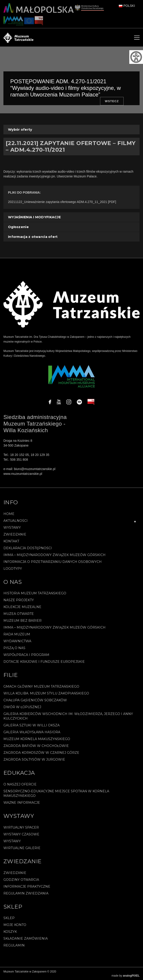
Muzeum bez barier (23, 621)
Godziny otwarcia (21, 880)
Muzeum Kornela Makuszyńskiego (37, 739)
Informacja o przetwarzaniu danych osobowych (53, 562)
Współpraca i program (26, 655)
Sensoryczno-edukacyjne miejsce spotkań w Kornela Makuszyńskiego (56, 793)
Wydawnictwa (17, 641)
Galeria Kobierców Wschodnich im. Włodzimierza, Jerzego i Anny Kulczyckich (68, 716)
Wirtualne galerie (22, 848)
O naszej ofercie (20, 784)
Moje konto (15, 925)
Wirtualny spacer (21, 827)
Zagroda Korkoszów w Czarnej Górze (41, 753)
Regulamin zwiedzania (26, 893)
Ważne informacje (22, 803)
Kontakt (11, 541)
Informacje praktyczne (27, 886)
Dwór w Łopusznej (22, 707)
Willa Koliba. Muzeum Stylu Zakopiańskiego (46, 693)
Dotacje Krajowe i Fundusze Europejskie (44, 662)
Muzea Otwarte (19, 614)
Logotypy (13, 569)
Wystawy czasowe (21, 834)
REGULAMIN (14, 945)
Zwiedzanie (15, 534)
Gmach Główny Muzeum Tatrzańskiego (41, 686)
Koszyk (10, 932)
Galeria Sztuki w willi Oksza (32, 725)
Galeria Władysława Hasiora (32, 732)
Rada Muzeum (17, 634)
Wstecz (112, 101)
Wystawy (12, 528)
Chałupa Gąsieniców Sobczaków (35, 700)
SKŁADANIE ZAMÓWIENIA (26, 938)
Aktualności (16, 521)
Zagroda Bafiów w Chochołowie (36, 746)
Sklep (9, 918)
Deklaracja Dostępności (28, 548)
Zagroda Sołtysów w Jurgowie (34, 759)
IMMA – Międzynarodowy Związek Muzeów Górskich (54, 555)
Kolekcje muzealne (22, 607)
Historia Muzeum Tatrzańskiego (35, 593)
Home (9, 514)
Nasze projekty (19, 600)
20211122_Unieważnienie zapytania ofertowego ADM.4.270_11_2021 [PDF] (62, 202)
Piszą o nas (14, 648)
